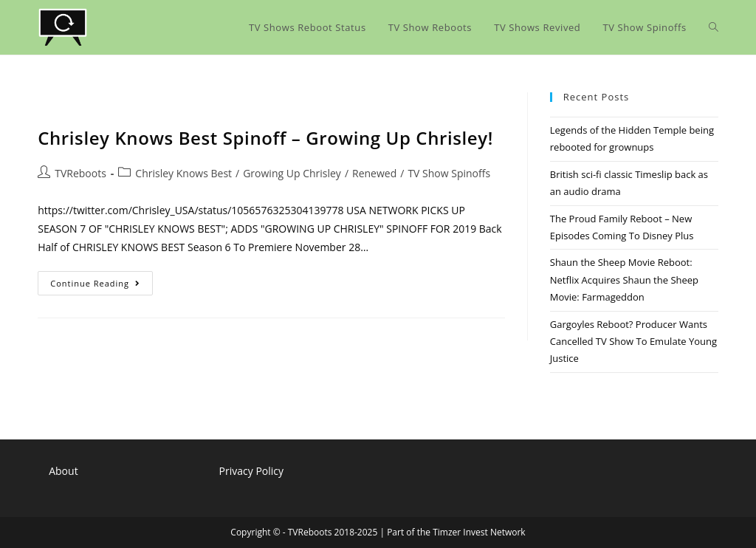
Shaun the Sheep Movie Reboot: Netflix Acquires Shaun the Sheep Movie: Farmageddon (624, 280)
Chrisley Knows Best (183, 173)
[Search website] (714, 27)
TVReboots (80, 173)
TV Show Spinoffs (449, 173)
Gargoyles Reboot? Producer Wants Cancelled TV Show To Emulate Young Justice (633, 342)
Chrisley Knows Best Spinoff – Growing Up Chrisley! (265, 138)
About (63, 471)
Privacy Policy (251, 471)
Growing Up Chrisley (292, 173)
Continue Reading (102, 286)
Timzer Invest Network (479, 532)
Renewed (374, 173)
